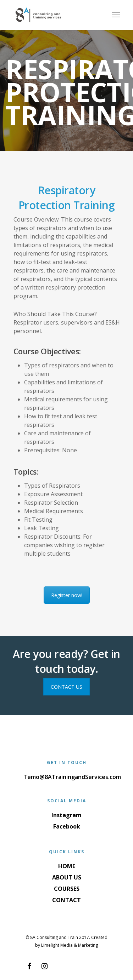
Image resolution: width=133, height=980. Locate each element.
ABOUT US (67, 877)
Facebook (67, 826)
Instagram (66, 815)
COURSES (67, 889)
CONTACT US (66, 687)
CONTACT (66, 900)
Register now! (67, 595)
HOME (67, 866)
